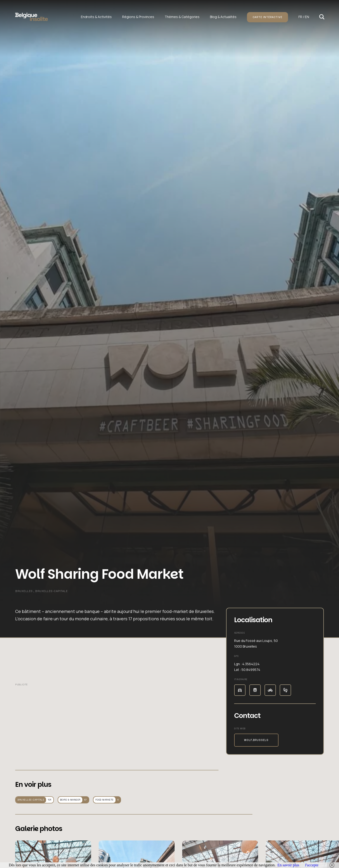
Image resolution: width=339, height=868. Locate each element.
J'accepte (312, 865)
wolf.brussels (256, 740)
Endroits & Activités (96, 17)
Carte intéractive (267, 17)
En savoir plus (288, 865)
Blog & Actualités (223, 17)
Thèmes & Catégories (182, 17)
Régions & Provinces (138, 17)
